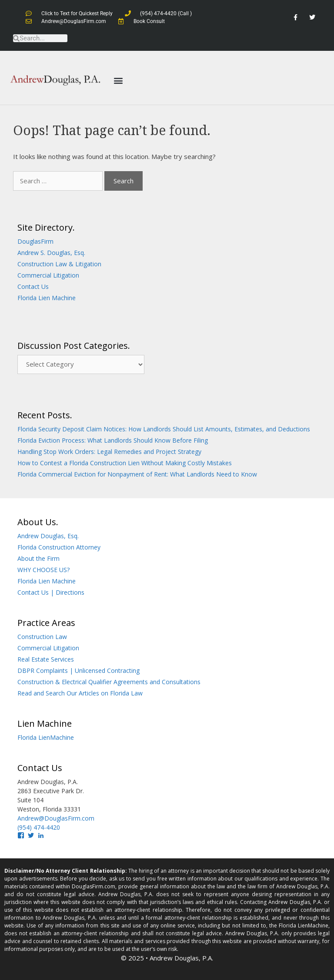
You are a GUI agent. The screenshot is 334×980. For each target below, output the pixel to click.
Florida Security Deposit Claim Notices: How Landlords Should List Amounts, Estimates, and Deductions (164, 429)
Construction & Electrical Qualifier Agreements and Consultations (109, 682)
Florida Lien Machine (47, 298)
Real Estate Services (46, 659)
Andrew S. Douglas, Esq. (51, 253)
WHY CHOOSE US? (43, 570)
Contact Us (33, 286)
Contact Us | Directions (51, 592)
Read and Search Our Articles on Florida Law (80, 693)
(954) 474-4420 (39, 827)
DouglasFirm (35, 241)
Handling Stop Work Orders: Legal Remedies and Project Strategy (109, 452)
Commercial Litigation (48, 275)
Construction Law (42, 637)
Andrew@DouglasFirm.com (56, 818)
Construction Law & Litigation (59, 264)
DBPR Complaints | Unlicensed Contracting (78, 670)
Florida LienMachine (46, 737)
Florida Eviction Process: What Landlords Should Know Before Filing (113, 440)
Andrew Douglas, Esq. (48, 536)
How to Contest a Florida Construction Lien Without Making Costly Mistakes (125, 463)
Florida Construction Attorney (59, 547)
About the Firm (38, 558)
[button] (118, 80)
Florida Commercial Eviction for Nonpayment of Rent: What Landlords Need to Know (137, 474)
